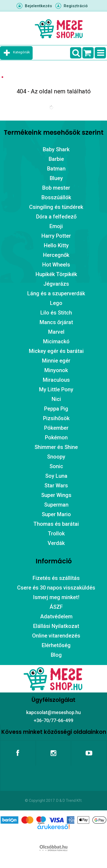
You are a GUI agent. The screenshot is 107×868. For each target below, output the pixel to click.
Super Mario (56, 514)
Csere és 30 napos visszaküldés (56, 588)
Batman (56, 169)
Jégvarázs (56, 284)
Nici (56, 399)
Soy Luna (56, 476)
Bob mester (56, 188)
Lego (56, 303)
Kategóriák (22, 52)
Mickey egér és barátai (56, 351)
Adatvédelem (56, 616)
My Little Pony (56, 389)
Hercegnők (56, 255)
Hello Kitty (56, 245)
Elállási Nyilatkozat (56, 626)
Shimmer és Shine (56, 447)
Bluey (56, 178)
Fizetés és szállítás (56, 578)
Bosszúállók (56, 197)
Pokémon (56, 437)
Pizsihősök (56, 418)
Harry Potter (56, 236)
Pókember (56, 428)
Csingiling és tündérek (56, 207)
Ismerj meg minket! (56, 597)
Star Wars (56, 485)
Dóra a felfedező (56, 217)
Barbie (56, 159)
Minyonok (56, 370)
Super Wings (56, 495)
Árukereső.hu (53, 835)
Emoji (56, 226)
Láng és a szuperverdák (56, 293)
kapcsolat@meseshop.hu (53, 712)
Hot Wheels (56, 265)
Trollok (56, 533)
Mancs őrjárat (56, 322)
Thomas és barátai (56, 524)
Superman (56, 505)
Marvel (56, 332)
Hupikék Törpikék (56, 274)
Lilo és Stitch (56, 313)
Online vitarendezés (56, 636)
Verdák (56, 543)
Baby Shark (56, 149)
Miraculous (56, 380)
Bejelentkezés (38, 6)
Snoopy (56, 457)
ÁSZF (56, 607)
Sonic (56, 466)
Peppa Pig (56, 409)
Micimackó (56, 341)
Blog (56, 655)
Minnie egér (56, 361)
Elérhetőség (56, 645)
